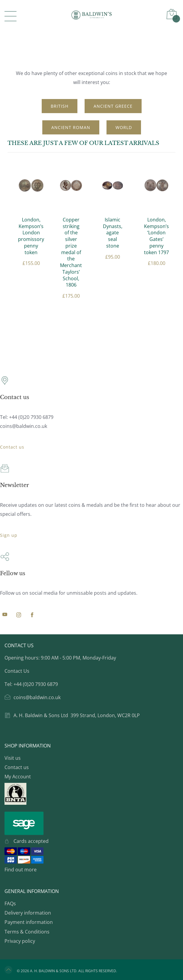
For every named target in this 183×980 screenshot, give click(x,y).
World (124, 127)
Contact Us (17, 671)
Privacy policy (20, 941)
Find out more (21, 870)
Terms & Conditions (27, 932)
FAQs (10, 903)
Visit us (13, 758)
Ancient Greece (113, 106)
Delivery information (28, 913)
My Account (18, 777)
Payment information (29, 922)
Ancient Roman (71, 127)
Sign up (9, 535)
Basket (175, 18)
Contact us (12, 447)
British (60, 106)
